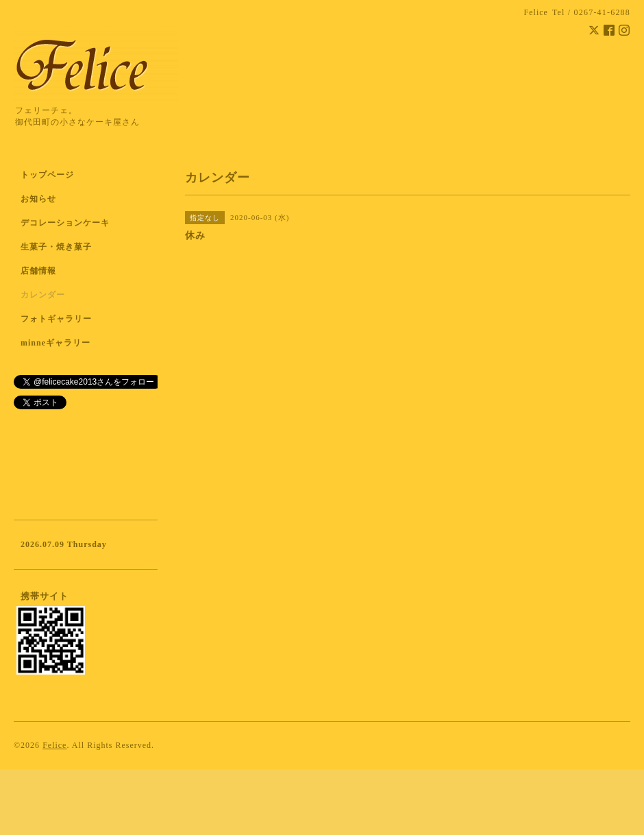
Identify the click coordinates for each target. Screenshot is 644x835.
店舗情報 (38, 271)
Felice (54, 745)
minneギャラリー (55, 343)
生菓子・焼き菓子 (56, 247)
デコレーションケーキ (83, 223)
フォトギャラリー (56, 319)
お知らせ (38, 199)
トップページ (47, 175)
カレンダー (43, 295)
